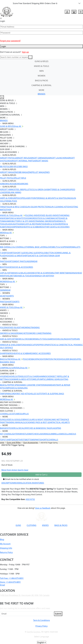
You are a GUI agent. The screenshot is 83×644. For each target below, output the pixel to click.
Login (41, 46)
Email (2, 585)
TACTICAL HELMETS (61, 422)
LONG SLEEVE (34, 253)
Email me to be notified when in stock (21, 479)
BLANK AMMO (15, 192)
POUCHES (27, 359)
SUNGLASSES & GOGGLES (12, 420)
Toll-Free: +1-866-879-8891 (12, 578)
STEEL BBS (19, 190)
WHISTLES (24, 434)
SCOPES (22, 198)
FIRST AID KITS (22, 394)
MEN (41, 71)
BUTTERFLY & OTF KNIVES (24, 221)
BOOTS (3, 267)
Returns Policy (6, 552)
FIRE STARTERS (38, 385)
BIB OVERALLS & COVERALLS (13, 247)
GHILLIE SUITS (35, 394)
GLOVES (49, 247)
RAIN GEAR (55, 256)
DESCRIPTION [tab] (8, 483)
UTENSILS (21, 376)
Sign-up (25, 52)
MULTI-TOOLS (42, 339)
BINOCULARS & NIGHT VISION (37, 420)
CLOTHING (31, 525)
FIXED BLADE (14, 328)
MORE (41, 90)
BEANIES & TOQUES (24, 276)
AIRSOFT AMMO (7, 190)
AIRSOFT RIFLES (23, 158)
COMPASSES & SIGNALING (16, 388)
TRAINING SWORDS (44, 221)
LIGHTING (64, 379)
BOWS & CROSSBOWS (26, 339)
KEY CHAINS (5, 434)
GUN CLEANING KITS (59, 207)
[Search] (14, 57)
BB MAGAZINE (25, 172)
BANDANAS (72, 273)
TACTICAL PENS (71, 345)
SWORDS (33, 218)
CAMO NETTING (57, 420)
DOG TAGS (46, 428)
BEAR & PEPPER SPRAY (10, 385)
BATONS (22, 345)
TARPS (3, 394)
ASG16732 (30, 499)
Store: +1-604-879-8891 (10, 582)
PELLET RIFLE (20, 178)
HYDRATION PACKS (51, 359)
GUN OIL (30, 207)
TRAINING (35, 328)
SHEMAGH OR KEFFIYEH (43, 276)
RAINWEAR (50, 385)
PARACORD (10, 394)
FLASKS (41, 434)
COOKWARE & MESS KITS (19, 379)
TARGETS (4, 207)
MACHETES (56, 218)
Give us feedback (43, 508)
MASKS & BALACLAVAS (22, 273)
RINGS (47, 434)
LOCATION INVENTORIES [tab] (33, 483)
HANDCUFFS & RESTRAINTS (31, 224)
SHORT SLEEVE (21, 253)
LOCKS (27, 422)
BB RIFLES (15, 167)
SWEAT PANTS (19, 261)
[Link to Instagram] (34, 531)
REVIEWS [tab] (18, 483)
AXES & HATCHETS (8, 339)
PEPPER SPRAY (43, 345)
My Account (5, 544)
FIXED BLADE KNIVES (50, 215)
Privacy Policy (41, 626)
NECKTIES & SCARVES (41, 273)
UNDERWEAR (31, 261)
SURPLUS (25, 414)
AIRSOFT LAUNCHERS (57, 158)
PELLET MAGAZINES (41, 172)
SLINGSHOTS (67, 339)
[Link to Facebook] (28, 531)
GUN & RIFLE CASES (17, 207)
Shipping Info (6, 548)
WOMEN (42, 76)
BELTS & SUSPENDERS (62, 247)
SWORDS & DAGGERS (10, 333)
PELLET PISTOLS (7, 178)
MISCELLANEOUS (68, 434)
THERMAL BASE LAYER (35, 247)
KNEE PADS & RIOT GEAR (41, 422)
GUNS (18, 525)
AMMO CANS (26, 385)
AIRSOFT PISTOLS (8, 158)
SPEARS (56, 221)
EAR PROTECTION (41, 207)
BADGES (4, 428)
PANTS (3, 261)
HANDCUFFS (31, 345)
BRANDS (41, 94)
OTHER (8, 210)
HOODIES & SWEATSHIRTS (17, 256)
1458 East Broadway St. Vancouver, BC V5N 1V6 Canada (25, 595)
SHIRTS (11, 253)
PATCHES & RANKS (34, 428)
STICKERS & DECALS (16, 428)
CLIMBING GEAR (52, 379)
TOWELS (34, 379)
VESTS (47, 256)
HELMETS (11, 276)
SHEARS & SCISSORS (52, 224)
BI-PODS (13, 201)
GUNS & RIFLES (41, 61)
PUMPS (41, 379)
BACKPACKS (37, 359)
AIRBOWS (4, 184)
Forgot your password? (10, 41)
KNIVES (45, 525)
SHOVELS (57, 339)
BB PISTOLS (5, 167)
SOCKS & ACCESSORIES (23, 267)
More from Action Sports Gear (15, 470)
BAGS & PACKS (41, 80)
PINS (59, 428)
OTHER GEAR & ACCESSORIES (56, 227)
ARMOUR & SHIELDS (9, 345)
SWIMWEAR (5, 290)
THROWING (25, 328)
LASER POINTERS (33, 198)
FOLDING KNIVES (33, 215)
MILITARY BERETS (59, 273)
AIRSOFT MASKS (41, 161)
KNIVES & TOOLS (41, 66)
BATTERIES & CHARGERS (58, 190)
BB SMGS (24, 167)
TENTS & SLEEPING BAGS (53, 394)
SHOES (9, 267)
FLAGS (54, 428)
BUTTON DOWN (53, 253)
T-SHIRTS (4, 253)
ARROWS (24, 184)
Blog (2, 539)
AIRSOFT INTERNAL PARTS (22, 161)
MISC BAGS (10, 362)
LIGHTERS (15, 434)
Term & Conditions (41, 620)
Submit (58, 614)
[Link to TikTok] (40, 531)
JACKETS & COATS (37, 256)
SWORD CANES (36, 333)
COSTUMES (15, 414)
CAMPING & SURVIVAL (42, 85)
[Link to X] (46, 531)
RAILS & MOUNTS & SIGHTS (53, 198)
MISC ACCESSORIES (42, 353)
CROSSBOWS (14, 184)
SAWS (51, 339)
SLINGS (68, 198)
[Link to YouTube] (22, 531)
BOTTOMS (30, 440)
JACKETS (4, 296)
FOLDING (4, 328)
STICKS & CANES (44, 218)
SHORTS (10, 261)
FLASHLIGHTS (12, 224)
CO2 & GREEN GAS (39, 190)
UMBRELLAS (55, 434)
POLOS (43, 253)
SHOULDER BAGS (67, 359)
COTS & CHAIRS (32, 376)
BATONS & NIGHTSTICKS (18, 218)
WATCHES (33, 434)
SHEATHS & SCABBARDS (33, 227)
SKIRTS (16, 302)
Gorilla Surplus (34, 632)
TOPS (2, 440)
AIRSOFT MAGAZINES (10, 172)
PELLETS (27, 190)
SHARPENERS (16, 227)
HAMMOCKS (44, 376)
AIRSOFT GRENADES (39, 158)
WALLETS (76, 247)
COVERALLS (5, 414)
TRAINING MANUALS (15, 422)
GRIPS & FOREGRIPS (9, 198)
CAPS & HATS (6, 273)
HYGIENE (4, 376)
